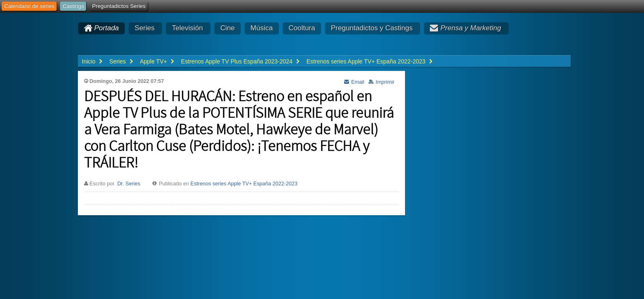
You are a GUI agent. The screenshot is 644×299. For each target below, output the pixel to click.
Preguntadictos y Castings (372, 28)
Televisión (187, 28)
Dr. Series (129, 184)
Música (262, 28)
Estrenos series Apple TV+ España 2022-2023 (244, 184)
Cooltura (302, 28)
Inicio (89, 61)
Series (145, 28)
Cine (228, 28)
